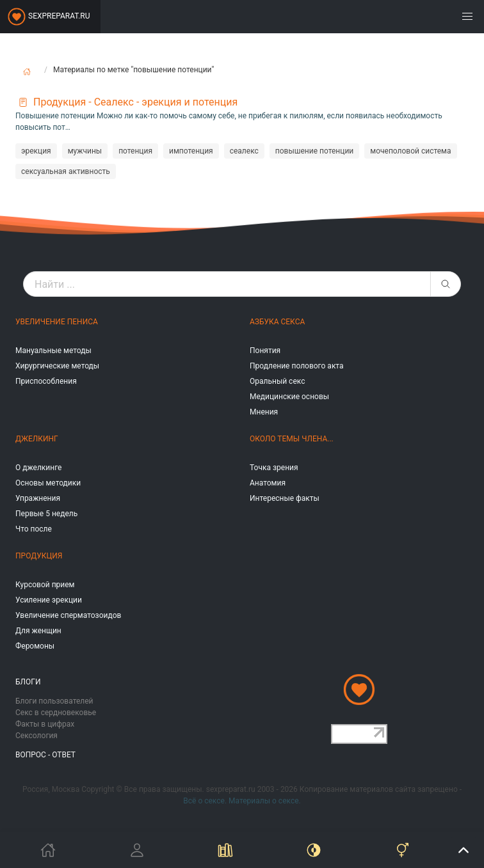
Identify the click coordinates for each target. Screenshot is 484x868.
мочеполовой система (410, 151)
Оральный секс (277, 381)
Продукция (39, 556)
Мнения (264, 412)
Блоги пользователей (54, 701)
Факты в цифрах (45, 724)
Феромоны (35, 646)
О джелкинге (38, 468)
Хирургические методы (57, 366)
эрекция (36, 151)
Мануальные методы (53, 351)
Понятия (265, 351)
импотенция (191, 151)
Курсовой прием (45, 585)
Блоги (28, 682)
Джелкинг (37, 439)
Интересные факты (285, 498)
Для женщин (38, 631)
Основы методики (48, 483)
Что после (34, 529)
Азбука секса (277, 322)
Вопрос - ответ (45, 755)
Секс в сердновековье (56, 713)
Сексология (36, 736)
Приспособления (46, 381)
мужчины (85, 151)
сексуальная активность (66, 171)
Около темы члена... (292, 439)
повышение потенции (314, 151)
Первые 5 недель (46, 514)
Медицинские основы (289, 397)
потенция (135, 151)
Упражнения (38, 498)
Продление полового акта (297, 366)
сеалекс (244, 151)
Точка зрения (274, 468)
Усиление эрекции (49, 600)
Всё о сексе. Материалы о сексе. (242, 801)
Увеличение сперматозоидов (68, 615)
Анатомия (268, 483)
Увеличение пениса (57, 322)
